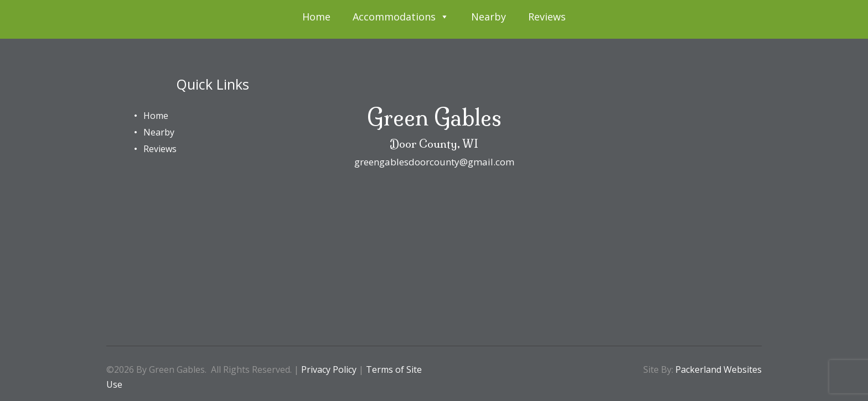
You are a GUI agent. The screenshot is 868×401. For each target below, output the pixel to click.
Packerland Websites (719, 369)
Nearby (489, 17)
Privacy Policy (329, 369)
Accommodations (401, 17)
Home (316, 17)
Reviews (547, 17)
